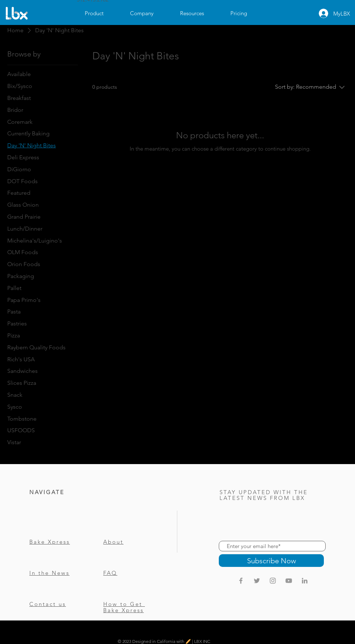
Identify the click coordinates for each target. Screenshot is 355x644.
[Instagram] (273, 581)
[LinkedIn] (305, 581)
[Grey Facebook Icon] (241, 581)
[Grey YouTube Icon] (289, 581)
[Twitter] (257, 581)
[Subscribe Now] (271, 561)
